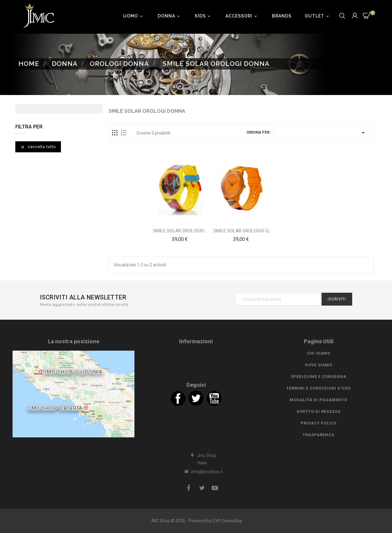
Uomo (134, 16)
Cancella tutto (38, 147)
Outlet (318, 16)
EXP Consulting (227, 521)
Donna (170, 16)
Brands (282, 16)
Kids (204, 16)
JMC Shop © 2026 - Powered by (181, 521)
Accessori (242, 16)
